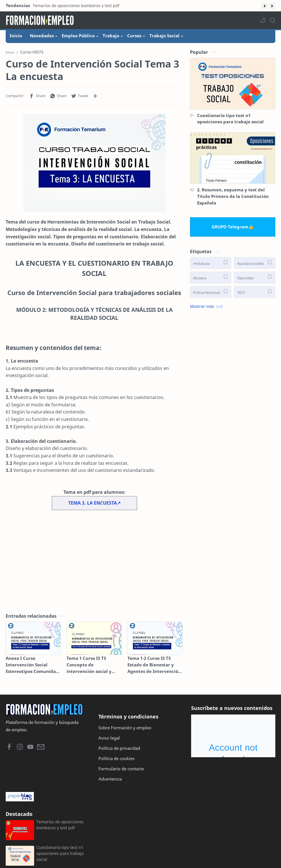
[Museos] (211, 280)
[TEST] (255, 295)
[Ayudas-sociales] (255, 266)
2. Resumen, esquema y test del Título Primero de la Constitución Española (233, 199)
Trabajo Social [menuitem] (164, 36)
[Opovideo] (255, 280)
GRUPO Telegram (230, 230)
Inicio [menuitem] (16, 36)
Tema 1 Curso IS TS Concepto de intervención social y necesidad (89, 668)
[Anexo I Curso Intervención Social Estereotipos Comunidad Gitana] (33, 641)
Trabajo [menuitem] (111, 36)
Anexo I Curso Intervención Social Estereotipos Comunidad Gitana (32, 668)
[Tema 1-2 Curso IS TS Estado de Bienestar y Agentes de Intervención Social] (155, 641)
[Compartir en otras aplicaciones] (95, 99)
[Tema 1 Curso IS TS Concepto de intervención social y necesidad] (94, 641)
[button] (265, 6)
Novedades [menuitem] (42, 36)
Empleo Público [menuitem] (78, 36)
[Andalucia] (211, 266)
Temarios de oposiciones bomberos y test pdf (76, 6)
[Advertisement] (94, 564)
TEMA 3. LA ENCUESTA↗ (94, 505)
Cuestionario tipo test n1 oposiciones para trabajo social (230, 121)
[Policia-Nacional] (211, 295)
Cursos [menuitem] (134, 36)
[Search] (272, 20)
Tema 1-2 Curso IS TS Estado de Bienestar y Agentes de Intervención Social (154, 668)
